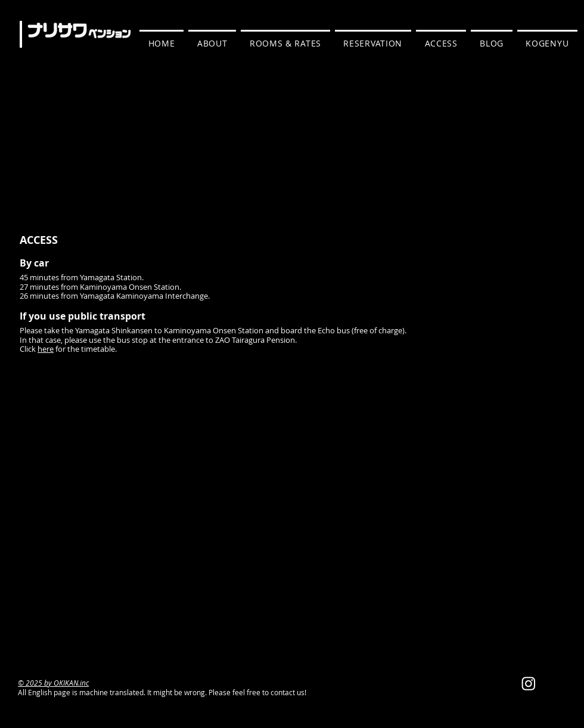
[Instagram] (529, 683)
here (46, 349)
